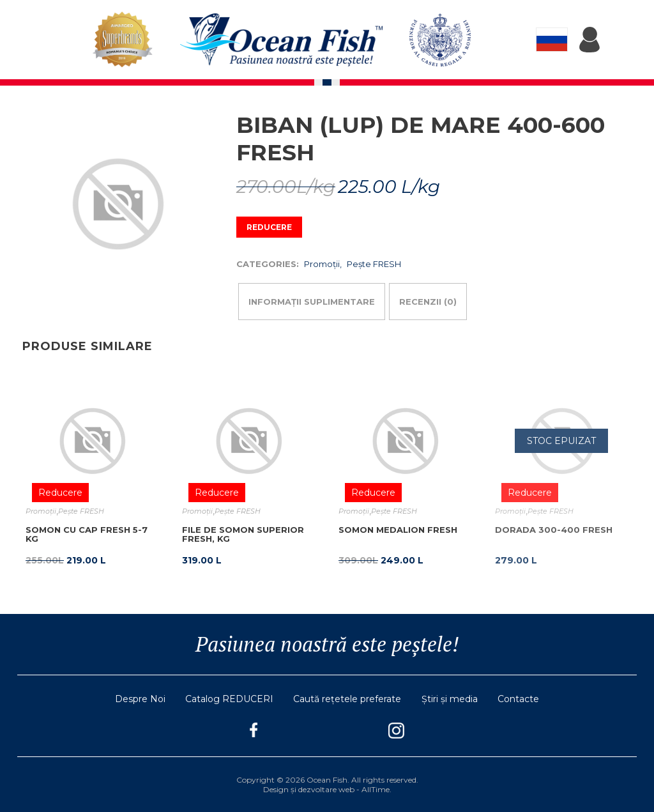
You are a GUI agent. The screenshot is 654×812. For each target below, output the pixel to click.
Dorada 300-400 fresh (554, 530)
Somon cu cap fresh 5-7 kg (87, 534)
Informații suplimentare (312, 302)
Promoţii (322, 264)
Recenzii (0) (428, 302)
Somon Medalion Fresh (398, 530)
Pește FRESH (374, 264)
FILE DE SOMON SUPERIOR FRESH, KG (243, 534)
